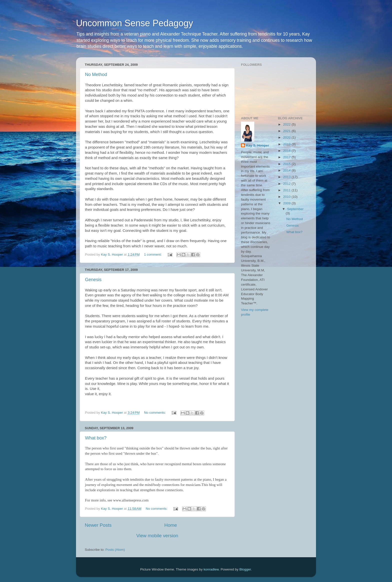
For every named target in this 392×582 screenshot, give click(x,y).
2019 (287, 144)
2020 (287, 137)
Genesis (93, 280)
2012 (287, 184)
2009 (287, 203)
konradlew (211, 569)
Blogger (245, 569)
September (295, 209)
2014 (287, 170)
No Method (96, 75)
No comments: (155, 413)
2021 (287, 131)
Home (170, 525)
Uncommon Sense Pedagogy (134, 23)
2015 (287, 164)
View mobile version (157, 536)
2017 (287, 157)
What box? (96, 438)
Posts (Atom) (115, 550)
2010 (287, 197)
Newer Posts (98, 525)
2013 (287, 177)
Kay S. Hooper (257, 145)
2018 (287, 151)
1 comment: (153, 254)
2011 (287, 190)
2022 (287, 124)
